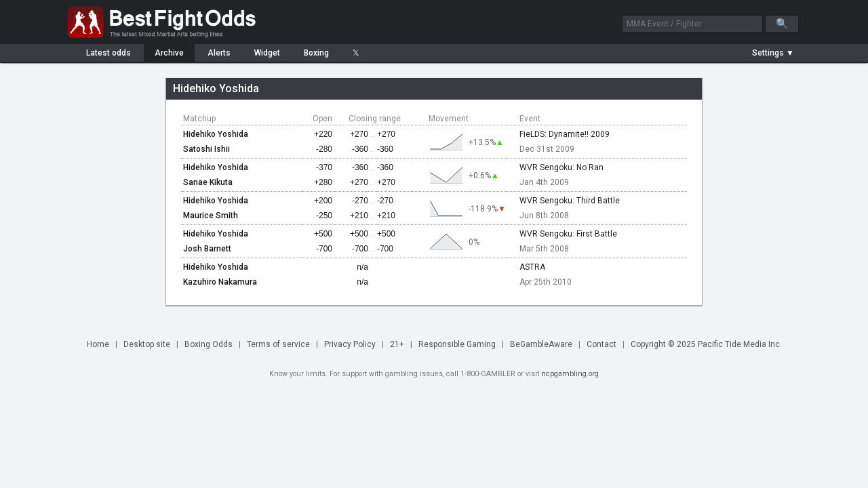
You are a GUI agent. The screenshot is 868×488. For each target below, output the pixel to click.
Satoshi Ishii (206, 149)
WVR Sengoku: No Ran (561, 167)
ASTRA (532, 267)
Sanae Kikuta (208, 182)
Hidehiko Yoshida (216, 134)
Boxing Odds (209, 344)
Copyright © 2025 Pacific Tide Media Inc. (706, 344)
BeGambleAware (541, 344)
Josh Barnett (207, 249)
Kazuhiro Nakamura (220, 282)
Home (98, 344)
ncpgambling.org (570, 374)
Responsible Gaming (457, 344)
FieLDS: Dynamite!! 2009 (565, 134)
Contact (601, 344)
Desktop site (147, 344)
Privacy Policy (350, 344)
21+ (397, 344)
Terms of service (278, 344)
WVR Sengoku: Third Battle (570, 201)
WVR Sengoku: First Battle (568, 234)
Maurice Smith (211, 216)
